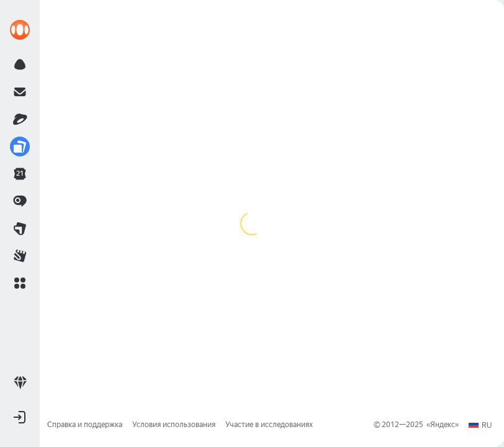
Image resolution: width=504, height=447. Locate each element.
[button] (20, 283)
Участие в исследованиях (269, 425)
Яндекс (443, 425)
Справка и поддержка (85, 425)
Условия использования (174, 425)
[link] (20, 30)
